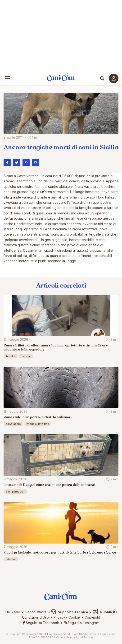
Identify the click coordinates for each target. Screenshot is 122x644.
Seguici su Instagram (82, 623)
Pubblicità (105, 612)
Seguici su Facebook (41, 623)
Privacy (59, 617)
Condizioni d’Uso (35, 617)
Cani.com (61, 77)
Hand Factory (85, 637)
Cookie (74, 617)
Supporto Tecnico (70, 612)
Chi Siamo (12, 612)
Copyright (92, 617)
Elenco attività (36, 612)
